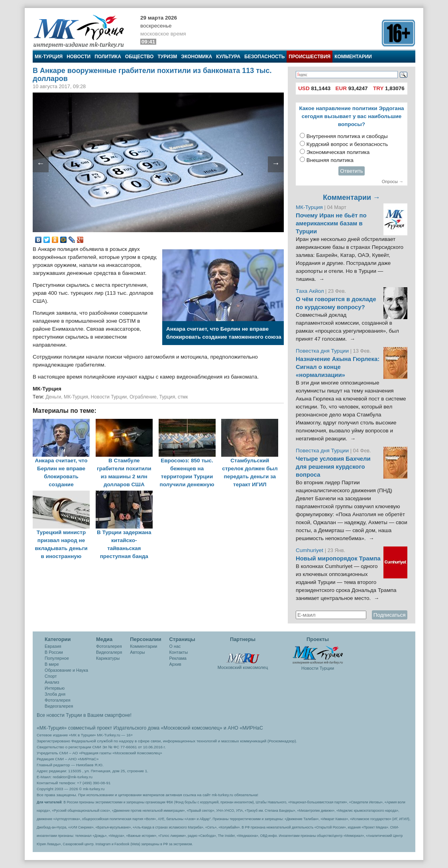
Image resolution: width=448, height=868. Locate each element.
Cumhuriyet (310, 550)
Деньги (53, 397)
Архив (175, 664)
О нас (175, 646)
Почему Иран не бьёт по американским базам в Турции (331, 223)
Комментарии (353, 57)
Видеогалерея (59, 706)
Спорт (51, 676)
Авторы (137, 652)
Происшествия (309, 57)
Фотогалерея (58, 700)
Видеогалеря (109, 652)
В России (54, 652)
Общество (140, 57)
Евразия (53, 646)
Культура (228, 57)
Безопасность (264, 57)
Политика (108, 57)
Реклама (178, 658)
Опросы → (393, 181)
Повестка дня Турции (323, 351)
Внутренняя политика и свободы (347, 136)
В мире (52, 664)
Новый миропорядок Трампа (338, 558)
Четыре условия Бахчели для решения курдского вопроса (333, 467)
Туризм (167, 57)
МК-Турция (49, 57)
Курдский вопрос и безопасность (347, 144)
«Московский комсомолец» (191, 728)
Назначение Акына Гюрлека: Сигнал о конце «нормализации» (338, 367)
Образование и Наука (66, 670)
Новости (79, 57)
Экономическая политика (338, 152)
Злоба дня (55, 694)
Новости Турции (109, 397)
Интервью (55, 688)
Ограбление (143, 397)
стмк (183, 397)
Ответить (352, 171)
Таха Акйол (310, 291)
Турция (167, 397)
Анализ (52, 682)
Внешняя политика (330, 160)
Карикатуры (108, 658)
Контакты (179, 652)
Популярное (57, 658)
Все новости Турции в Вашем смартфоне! (84, 715)
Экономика (196, 57)
